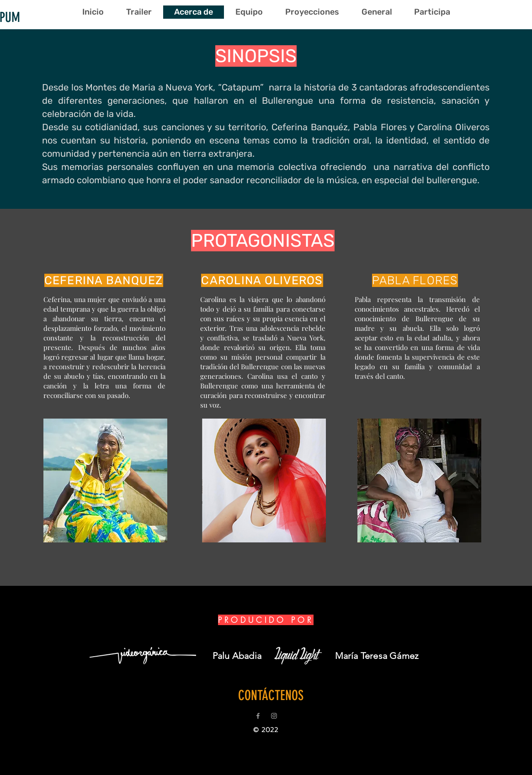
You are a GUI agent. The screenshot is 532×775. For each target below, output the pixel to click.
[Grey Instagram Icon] (274, 716)
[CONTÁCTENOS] (271, 695)
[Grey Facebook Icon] (258, 716)
